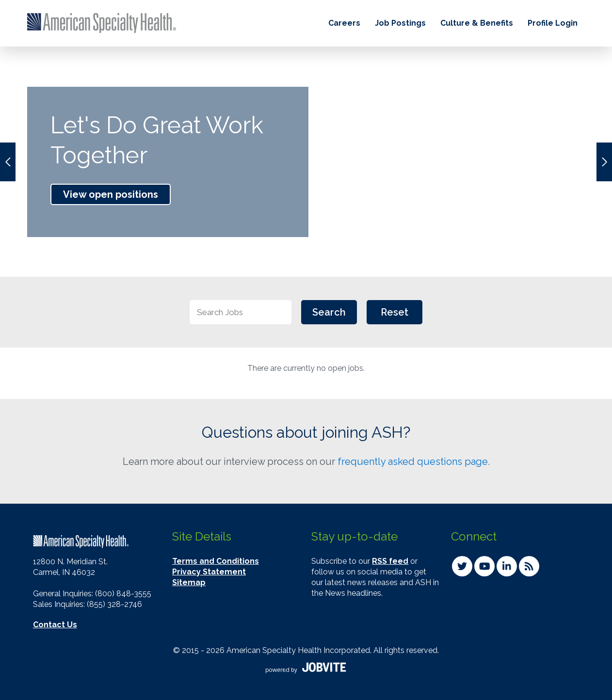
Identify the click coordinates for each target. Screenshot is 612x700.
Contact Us (55, 625)
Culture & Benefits (477, 23)
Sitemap (189, 582)
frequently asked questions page (413, 461)
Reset (395, 312)
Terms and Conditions (216, 561)
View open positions (111, 194)
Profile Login (553, 23)
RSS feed (390, 561)
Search (329, 312)
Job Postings (400, 23)
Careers (344, 23)
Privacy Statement (209, 572)
